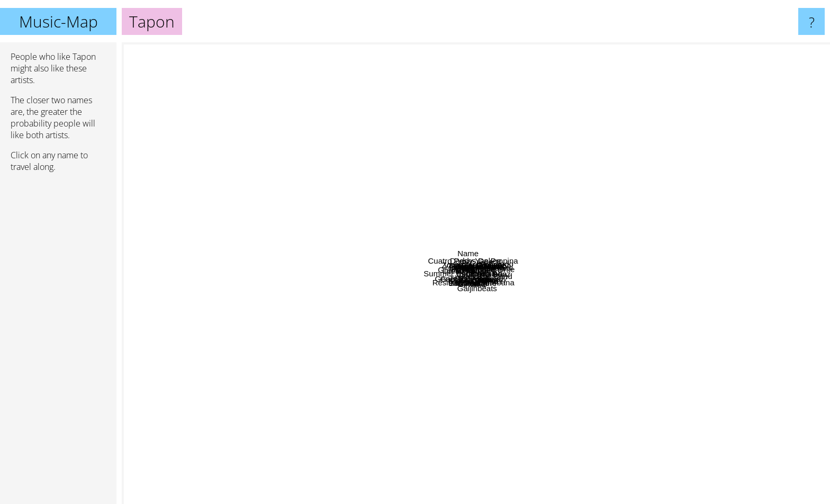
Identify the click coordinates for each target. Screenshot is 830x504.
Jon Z (272, 259)
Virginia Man (548, 159)
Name (367, 49)
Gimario (483, 333)
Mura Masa (654, 138)
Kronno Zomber (494, 413)
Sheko (515, 314)
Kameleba (620, 312)
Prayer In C (459, 179)
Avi (314, 156)
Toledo (619, 234)
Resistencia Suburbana (459, 387)
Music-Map (58, 21)
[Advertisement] (58, 343)
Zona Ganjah (343, 172)
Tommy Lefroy (598, 369)
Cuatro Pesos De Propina (465, 104)
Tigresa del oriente (600, 245)
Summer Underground (319, 287)
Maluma (321, 441)
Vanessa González (458, 252)
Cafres (572, 398)
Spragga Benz (571, 277)
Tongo (289, 322)
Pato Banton (451, 207)
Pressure (557, 370)
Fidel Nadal (379, 176)
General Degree (312, 313)
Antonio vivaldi (723, 164)
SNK (568, 297)
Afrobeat (672, 111)
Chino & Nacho (513, 138)
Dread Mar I (291, 234)
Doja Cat (193, 211)
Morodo (390, 430)
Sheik (496, 317)
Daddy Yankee (452, 49)
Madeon (725, 383)
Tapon (476, 273)
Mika (511, 497)
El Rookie (451, 232)
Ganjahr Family (376, 356)
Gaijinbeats (456, 497)
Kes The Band (738, 296)
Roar (637, 427)
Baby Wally (453, 345)
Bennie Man (515, 259)
